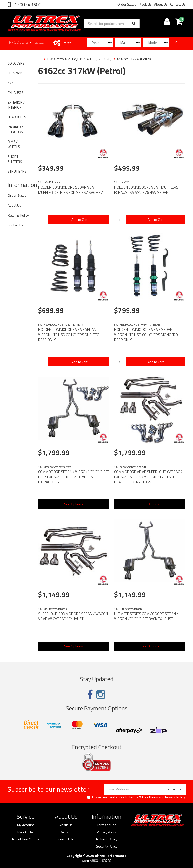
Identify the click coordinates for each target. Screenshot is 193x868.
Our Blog (66, 832)
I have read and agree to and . (136, 797)
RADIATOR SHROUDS (15, 129)
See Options (74, 504)
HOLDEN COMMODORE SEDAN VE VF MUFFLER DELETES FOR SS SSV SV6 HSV (70, 190)
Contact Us (178, 4)
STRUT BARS (17, 171)
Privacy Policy (175, 797)
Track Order (25, 832)
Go (178, 42)
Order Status (127, 4)
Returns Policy (18, 215)
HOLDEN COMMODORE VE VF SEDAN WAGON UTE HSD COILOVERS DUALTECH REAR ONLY (70, 335)
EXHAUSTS (16, 93)
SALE (39, 42)
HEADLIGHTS (17, 117)
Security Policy (107, 846)
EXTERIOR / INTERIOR (16, 105)
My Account (25, 825)
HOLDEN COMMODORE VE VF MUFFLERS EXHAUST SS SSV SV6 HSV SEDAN (146, 190)
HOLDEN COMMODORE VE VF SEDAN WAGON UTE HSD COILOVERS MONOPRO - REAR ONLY (147, 335)
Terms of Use (107, 825)
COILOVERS (16, 63)
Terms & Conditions (143, 797)
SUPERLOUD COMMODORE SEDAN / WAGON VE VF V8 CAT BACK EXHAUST (73, 616)
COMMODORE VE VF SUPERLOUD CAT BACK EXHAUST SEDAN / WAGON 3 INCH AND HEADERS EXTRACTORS (148, 477)
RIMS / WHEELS (14, 144)
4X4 (11, 83)
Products (145, 4)
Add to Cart (79, 219)
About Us (161, 4)
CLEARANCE (16, 73)
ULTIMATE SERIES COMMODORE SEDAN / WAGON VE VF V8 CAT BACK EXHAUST (146, 616)
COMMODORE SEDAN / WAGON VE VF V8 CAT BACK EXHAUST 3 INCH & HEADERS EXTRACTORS (74, 477)
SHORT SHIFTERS (15, 159)
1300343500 (27, 5)
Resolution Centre (25, 839)
